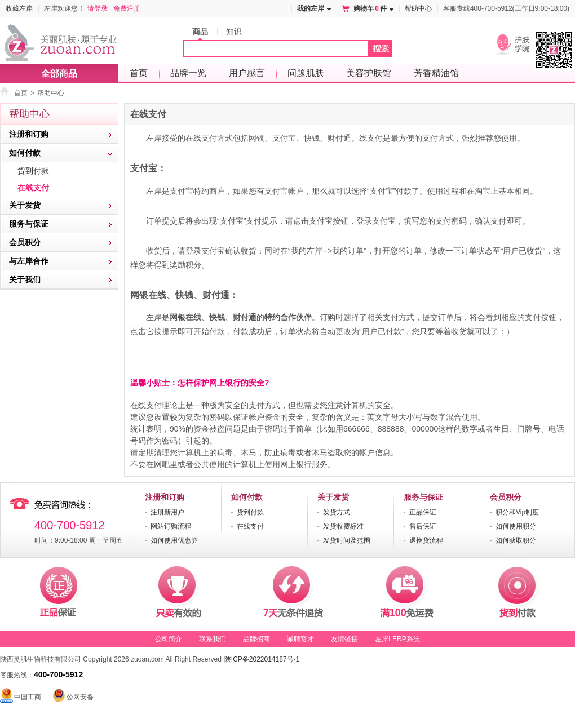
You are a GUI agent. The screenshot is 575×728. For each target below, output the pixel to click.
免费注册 (127, 8)
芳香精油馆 (436, 73)
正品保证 (423, 512)
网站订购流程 (171, 526)
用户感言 (247, 73)
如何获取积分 (516, 540)
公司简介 (169, 639)
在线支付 (33, 188)
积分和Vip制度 (517, 512)
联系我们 (213, 639)
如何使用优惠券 (174, 540)
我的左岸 (311, 8)
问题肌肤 (306, 73)
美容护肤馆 (369, 73)
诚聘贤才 (300, 639)
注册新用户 (167, 512)
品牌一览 (188, 73)
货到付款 (33, 171)
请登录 (98, 8)
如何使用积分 (516, 526)
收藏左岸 (19, 8)
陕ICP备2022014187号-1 (262, 659)
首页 (139, 73)
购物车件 (370, 8)
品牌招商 (256, 639)
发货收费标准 (343, 526)
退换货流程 (426, 540)
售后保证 (423, 526)
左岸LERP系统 (397, 639)
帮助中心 (418, 8)
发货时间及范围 (347, 540)
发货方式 (337, 512)
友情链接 (344, 639)
